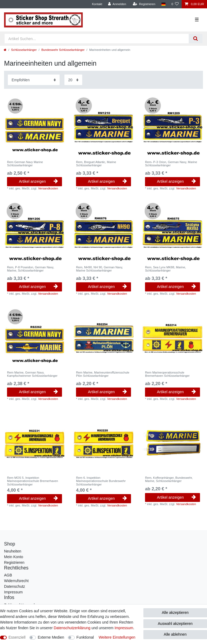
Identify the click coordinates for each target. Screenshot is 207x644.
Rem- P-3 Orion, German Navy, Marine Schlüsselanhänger (171, 164)
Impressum (13, 592)
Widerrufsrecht (16, 581)
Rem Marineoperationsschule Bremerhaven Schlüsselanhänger (167, 374)
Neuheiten (13, 551)
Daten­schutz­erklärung (72, 628)
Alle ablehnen (175, 634)
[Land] (163, 4)
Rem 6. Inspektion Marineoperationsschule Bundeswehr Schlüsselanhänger (101, 481)
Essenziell (17, 637)
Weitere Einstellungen (117, 637)
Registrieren (14, 562)
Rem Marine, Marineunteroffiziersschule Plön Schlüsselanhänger (103, 374)
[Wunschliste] (175, 4)
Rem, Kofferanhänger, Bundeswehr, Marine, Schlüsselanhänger (169, 479)
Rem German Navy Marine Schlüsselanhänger (25, 164)
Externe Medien (51, 637)
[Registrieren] (144, 4)
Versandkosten (48, 188)
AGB (8, 575)
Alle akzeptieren (175, 613)
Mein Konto (14, 557)
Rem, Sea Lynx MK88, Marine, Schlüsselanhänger (165, 269)
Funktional (85, 637)
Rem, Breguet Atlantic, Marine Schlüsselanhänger (96, 164)
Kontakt (97, 4)
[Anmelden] (117, 4)
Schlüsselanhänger (24, 50)
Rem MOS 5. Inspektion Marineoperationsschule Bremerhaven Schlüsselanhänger (32, 481)
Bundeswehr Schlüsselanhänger (63, 50)
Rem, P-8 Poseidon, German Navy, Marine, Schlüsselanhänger (31, 269)
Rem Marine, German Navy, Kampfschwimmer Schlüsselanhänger (32, 374)
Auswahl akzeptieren (175, 624)
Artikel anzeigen (38, 181)
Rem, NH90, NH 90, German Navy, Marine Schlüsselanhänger (99, 269)
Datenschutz (15, 586)
